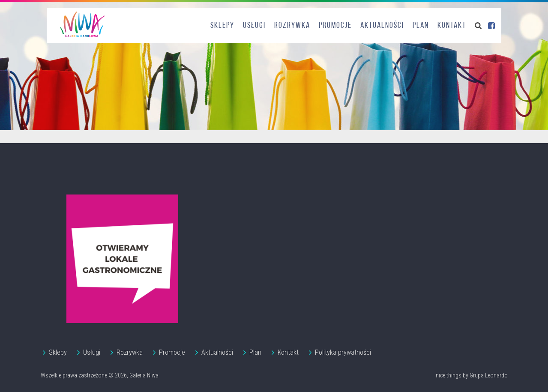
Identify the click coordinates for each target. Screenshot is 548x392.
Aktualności (382, 26)
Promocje (335, 26)
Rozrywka (292, 26)
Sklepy (222, 26)
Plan (421, 26)
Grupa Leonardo (489, 375)
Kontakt (452, 26)
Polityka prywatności (343, 352)
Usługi (254, 26)
